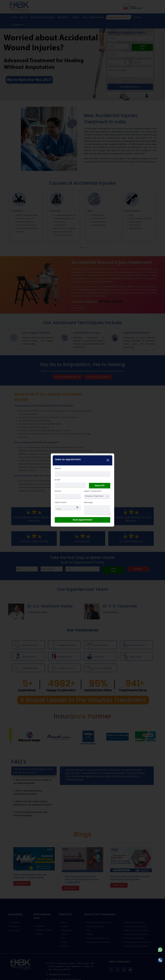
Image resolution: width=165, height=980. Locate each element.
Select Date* (61, 502)
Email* (58, 480)
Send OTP (100, 486)
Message (88, 502)
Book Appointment (83, 520)
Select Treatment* (93, 491)
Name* (58, 468)
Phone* (58, 491)
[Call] (160, 960)
